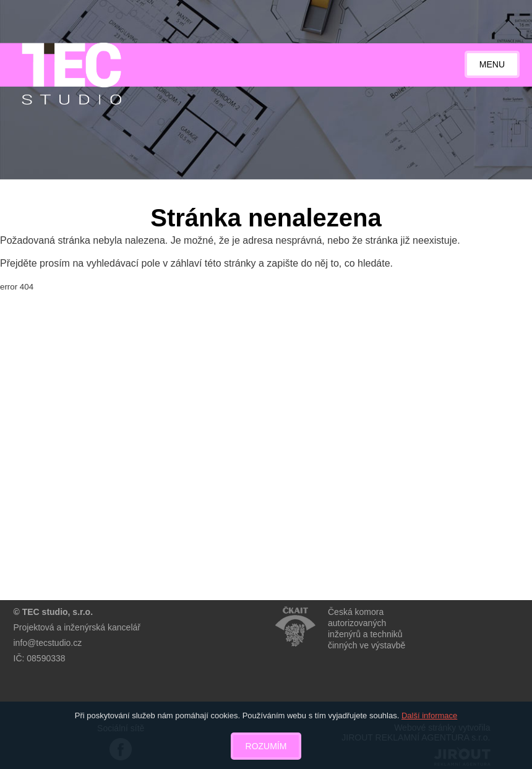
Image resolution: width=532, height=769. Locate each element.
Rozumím (266, 746)
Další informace (429, 715)
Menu (492, 64)
